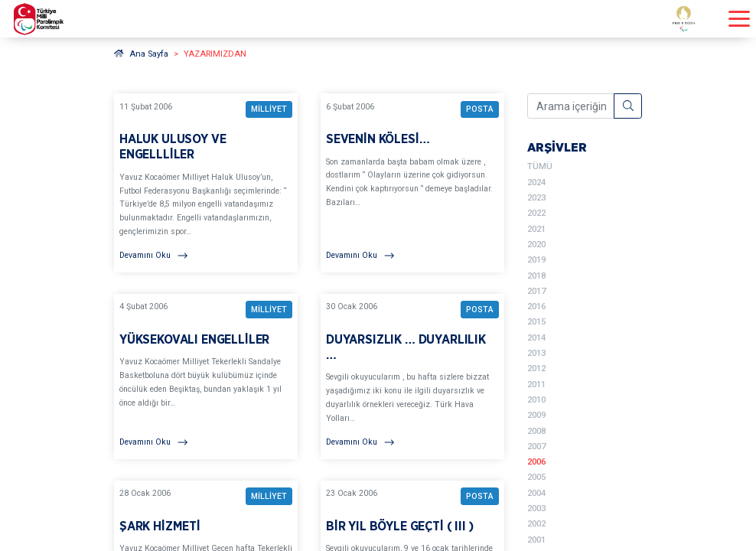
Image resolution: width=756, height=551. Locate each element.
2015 (536, 322)
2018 (536, 276)
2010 (536, 400)
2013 (536, 353)
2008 (536, 431)
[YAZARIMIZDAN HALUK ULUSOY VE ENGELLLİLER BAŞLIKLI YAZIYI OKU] (206, 183)
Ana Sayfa (141, 54)
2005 (536, 477)
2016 (536, 306)
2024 (536, 183)
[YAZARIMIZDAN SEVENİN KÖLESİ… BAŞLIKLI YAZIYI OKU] (412, 183)
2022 (536, 213)
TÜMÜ (540, 166)
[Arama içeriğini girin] (571, 106)
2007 (536, 447)
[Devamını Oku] (206, 256)
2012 (536, 368)
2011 (536, 385)
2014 (536, 338)
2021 (536, 229)
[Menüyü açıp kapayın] (739, 19)
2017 (536, 291)
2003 (536, 509)
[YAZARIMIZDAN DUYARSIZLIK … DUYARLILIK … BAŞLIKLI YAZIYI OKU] (412, 377)
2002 (536, 524)
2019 (536, 260)
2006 (536, 462)
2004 (536, 493)
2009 (536, 415)
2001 (536, 540)
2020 (536, 245)
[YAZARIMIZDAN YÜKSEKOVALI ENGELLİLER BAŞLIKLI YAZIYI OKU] (206, 377)
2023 (536, 198)
